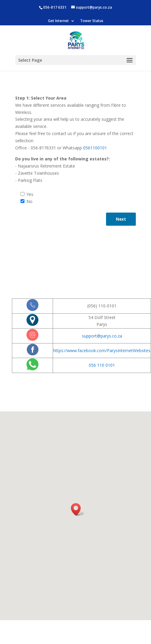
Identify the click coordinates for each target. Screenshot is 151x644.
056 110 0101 (102, 365)
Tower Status (92, 21)
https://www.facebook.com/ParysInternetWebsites (102, 350)
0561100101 (95, 148)
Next (121, 219)
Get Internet (58, 21)
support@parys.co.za (102, 336)
